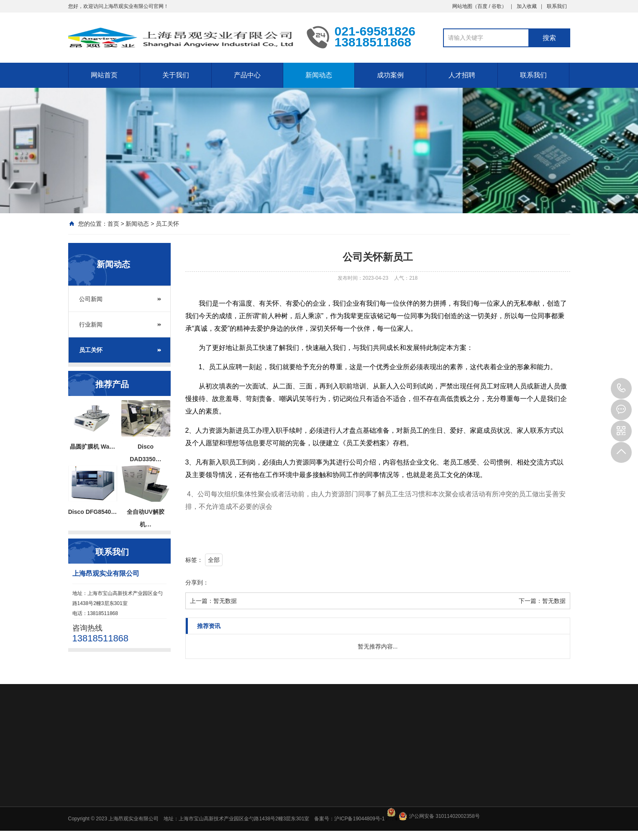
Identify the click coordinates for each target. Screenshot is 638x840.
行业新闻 (91, 324)
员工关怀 (167, 224)
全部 (214, 560)
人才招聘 (462, 75)
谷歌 (497, 6)
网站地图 (462, 6)
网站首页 (104, 75)
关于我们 (176, 75)
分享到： (197, 582)
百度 (482, 6)
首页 (113, 224)
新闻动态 (319, 75)
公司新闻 (91, 299)
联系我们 (557, 6)
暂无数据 (225, 601)
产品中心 (247, 75)
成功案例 (390, 75)
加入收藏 (527, 6)
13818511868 (621, 388)
